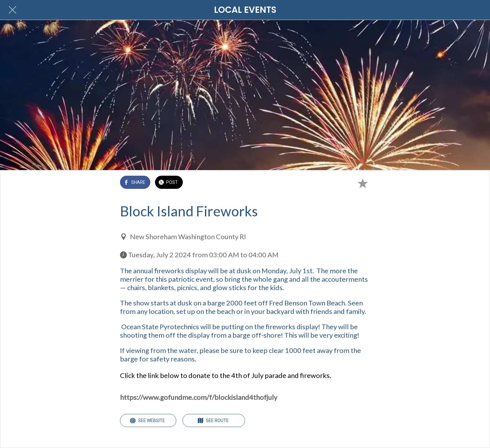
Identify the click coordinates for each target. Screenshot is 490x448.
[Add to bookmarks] (362, 183)
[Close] (12, 10)
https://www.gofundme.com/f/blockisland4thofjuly (199, 397)
